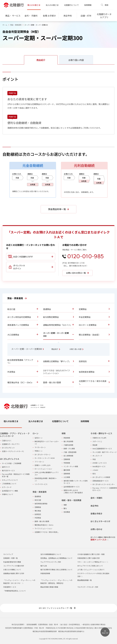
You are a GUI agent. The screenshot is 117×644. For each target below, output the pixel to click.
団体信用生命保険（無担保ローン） (46, 479)
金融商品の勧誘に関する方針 (14, 573)
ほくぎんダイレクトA (9, 459)
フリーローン (39, 462)
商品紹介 (56, 349)
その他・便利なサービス (101, 433)
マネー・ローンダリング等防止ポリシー (93, 562)
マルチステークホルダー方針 (88, 587)
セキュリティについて (10, 480)
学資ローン (39, 451)
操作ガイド (6, 467)
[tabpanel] (58, 485)
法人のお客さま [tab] (36, 421)
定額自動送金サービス (100, 481)
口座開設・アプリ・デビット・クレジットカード (15, 435)
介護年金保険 (68, 445)
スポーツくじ (97, 441)
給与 (94, 474)
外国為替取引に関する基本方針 (89, 558)
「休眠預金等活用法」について (15, 591)
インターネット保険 (71, 466)
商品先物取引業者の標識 (49, 587)
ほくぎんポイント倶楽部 (101, 477)
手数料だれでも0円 (99, 438)
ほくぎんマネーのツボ (100, 521)
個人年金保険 (68, 441)
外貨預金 (38, 518)
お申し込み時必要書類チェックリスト (47, 474)
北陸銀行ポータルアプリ (11, 444)
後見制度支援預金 (41, 504)
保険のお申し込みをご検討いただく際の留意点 (73, 491)
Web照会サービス (99, 466)
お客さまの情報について (12, 570)
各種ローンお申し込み (43, 465)
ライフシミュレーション (43, 528)
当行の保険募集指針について (51, 554)
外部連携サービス (10, 587)
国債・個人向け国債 (42, 521)
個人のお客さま (34, 5)
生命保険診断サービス (72, 487)
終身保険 (67, 438)
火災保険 (67, 477)
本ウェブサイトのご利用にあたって (90, 566)
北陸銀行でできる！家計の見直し (47, 532)
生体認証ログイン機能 (10, 491)
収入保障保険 (68, 456)
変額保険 (67, 474)
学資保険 (67, 463)
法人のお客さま (52, 5)
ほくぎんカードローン (43, 454)
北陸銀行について (71, 5)
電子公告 (44, 566)
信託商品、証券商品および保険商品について (56, 558)
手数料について (8, 494)
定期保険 (67, 459)
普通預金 (38, 496)
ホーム (5, 25)
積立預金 (38, 511)
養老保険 (67, 470)
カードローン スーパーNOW (45, 458)
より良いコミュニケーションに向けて (91, 570)
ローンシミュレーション (43, 469)
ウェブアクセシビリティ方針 (51, 562)
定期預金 (38, 507)
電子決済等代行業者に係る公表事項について (56, 570)
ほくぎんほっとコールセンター (104, 484)
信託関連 (67, 512)
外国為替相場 (45, 573)
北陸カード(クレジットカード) (13, 451)
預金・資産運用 (16, 25)
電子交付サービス (8, 471)
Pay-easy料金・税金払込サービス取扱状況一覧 (16, 475)
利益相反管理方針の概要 (12, 562)
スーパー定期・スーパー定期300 (28, 349)
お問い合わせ (96, 529)
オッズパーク (97, 456)
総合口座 (38, 500)
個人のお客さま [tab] (11, 421)
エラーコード (7, 487)
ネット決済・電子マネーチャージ (104, 452)
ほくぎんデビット (8, 448)
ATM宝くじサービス (100, 463)
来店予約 (94, 506)
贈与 (65, 508)
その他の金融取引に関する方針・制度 (91, 554)
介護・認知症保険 (70, 452)
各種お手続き (96, 514)
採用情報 (88, 5)
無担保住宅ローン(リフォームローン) (47, 443)
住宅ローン (39, 438)
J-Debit (95, 470)
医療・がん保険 (69, 449)
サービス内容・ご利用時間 (12, 463)
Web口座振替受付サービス (102, 449)
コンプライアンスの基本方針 (14, 566)
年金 (94, 459)
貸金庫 (95, 445)
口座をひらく (7, 441)
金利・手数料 (96, 498)
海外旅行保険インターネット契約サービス (76, 482)
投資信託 (38, 514)
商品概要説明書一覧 (85, 580)
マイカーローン (40, 447)
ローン (36, 433)
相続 (65, 505)
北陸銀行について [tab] (60, 421)
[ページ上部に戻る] (105, 632)
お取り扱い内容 (76, 349)
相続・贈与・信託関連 (71, 500)
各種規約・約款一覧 (11, 558)
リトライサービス (41, 484)
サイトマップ (8, 554)
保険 (64, 433)
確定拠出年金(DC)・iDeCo (44, 525)
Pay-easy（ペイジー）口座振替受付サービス (105, 489)
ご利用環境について (9, 484)
